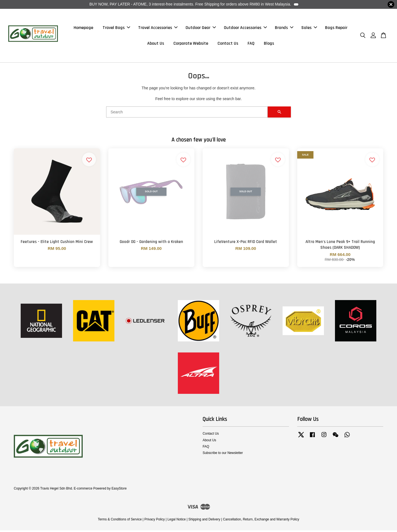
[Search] (187, 114)
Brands (284, 29)
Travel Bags (116, 29)
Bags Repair (336, 29)
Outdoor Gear (201, 29)
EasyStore (119, 490)
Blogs (269, 44)
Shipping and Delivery (204, 521)
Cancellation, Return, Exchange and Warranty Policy (261, 521)
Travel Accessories (158, 29)
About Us (156, 44)
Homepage (83, 29)
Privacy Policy (155, 521)
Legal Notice (176, 521)
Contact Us (228, 44)
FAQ (251, 44)
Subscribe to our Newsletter (223, 455)
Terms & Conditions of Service (120, 521)
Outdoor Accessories (245, 29)
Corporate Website (191, 44)
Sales (309, 29)
